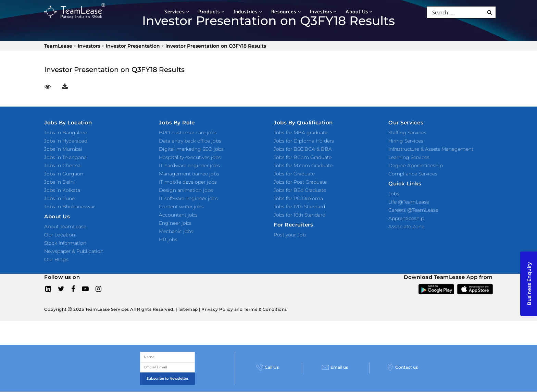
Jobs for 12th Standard (299, 207)
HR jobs (168, 240)
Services (177, 12)
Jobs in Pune (59, 198)
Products (211, 12)
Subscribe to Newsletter (167, 378)
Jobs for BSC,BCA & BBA (303, 149)
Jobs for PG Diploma (298, 198)
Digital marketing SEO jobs (191, 149)
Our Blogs (56, 259)
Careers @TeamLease (413, 210)
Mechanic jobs (176, 231)
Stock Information (65, 243)
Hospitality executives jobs (190, 157)
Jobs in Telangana (65, 157)
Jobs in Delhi (60, 182)
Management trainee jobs (189, 174)
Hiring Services (406, 141)
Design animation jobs (186, 190)
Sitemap (189, 309)
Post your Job (290, 235)
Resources (286, 12)
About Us (359, 12)
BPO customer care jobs (188, 133)
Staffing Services (407, 133)
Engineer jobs (175, 223)
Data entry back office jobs (190, 141)
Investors (323, 12)
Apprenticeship (406, 218)
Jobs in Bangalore (66, 133)
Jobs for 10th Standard (299, 215)
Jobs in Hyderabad (66, 141)
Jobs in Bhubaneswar (70, 207)
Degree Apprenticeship (416, 166)
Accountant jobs (178, 215)
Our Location (60, 235)
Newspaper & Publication (74, 251)
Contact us (402, 367)
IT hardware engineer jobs (189, 166)
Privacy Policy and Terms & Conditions (244, 309)
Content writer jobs (181, 207)
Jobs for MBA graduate (301, 133)
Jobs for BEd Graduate (300, 190)
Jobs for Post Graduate (300, 182)
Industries (248, 12)
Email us (335, 367)
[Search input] (457, 12)
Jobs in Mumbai (63, 149)
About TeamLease (65, 226)
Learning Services (409, 157)
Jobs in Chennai (63, 166)
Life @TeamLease (409, 202)
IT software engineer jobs (188, 198)
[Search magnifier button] (490, 13)
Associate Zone (406, 226)
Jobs (394, 194)
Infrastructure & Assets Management (431, 149)
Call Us (267, 367)
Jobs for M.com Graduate (303, 166)
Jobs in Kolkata (62, 190)
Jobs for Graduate (294, 174)
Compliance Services (413, 174)
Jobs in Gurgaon (64, 174)
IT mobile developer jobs (188, 182)
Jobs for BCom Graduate (303, 157)
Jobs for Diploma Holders (304, 141)
